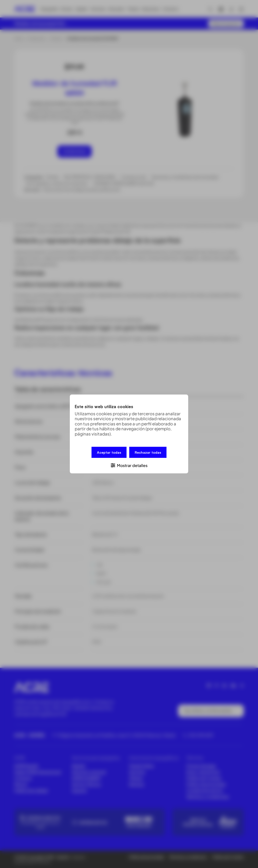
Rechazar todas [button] (148, 452)
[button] (129, 465)
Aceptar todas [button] (109, 452)
